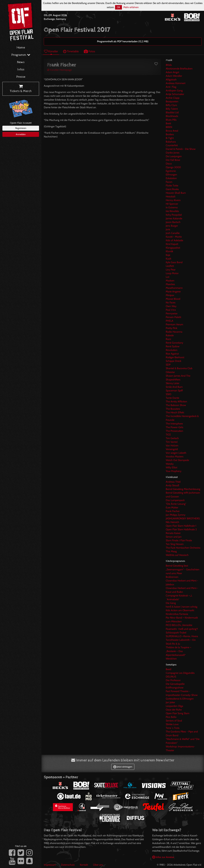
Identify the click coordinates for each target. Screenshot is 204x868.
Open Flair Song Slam (178, 713)
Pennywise (172, 313)
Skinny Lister (173, 383)
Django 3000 (173, 167)
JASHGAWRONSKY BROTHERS (183, 518)
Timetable (71, 51)
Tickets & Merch (21, 89)
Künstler (51, 51)
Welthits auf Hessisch (177, 555)
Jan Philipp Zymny (176, 515)
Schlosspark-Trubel (176, 633)
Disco (169, 164)
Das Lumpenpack (175, 500)
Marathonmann (174, 288)
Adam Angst (172, 72)
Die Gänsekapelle (175, 684)
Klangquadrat (173, 248)
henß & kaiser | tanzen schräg (182, 607)
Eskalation (171, 178)
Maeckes (170, 284)
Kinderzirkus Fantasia (177, 614)
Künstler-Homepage (59, 70)
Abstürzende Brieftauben (179, 69)
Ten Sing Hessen (175, 544)
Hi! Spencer (172, 204)
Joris (168, 229)
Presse (21, 77)
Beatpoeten (172, 101)
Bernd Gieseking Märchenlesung (183, 489)
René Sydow (173, 346)
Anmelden (21, 134)
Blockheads (172, 116)
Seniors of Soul (174, 721)
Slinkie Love (172, 724)
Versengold (172, 449)
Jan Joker (170, 702)
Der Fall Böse (173, 160)
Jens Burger (172, 226)
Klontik (169, 251)
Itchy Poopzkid (174, 215)
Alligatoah (171, 80)
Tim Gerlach (172, 438)
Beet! (169, 669)
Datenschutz (68, 865)
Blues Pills (171, 120)
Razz (168, 339)
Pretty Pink (171, 328)
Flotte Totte (172, 186)
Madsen (170, 281)
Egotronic (171, 171)
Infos (21, 70)
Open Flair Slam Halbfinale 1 (181, 526)
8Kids (169, 65)
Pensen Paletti (173, 317)
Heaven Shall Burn (176, 193)
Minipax (170, 295)
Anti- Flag (171, 87)
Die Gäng (171, 603)
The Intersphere (174, 424)
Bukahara (171, 142)
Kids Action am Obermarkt (180, 610)
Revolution (172, 350)
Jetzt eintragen (123, 767)
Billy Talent (172, 109)
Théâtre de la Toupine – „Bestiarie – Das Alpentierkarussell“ (178, 651)
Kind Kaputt (172, 244)
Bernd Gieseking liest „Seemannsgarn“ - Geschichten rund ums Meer (183, 569)
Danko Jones (173, 153)
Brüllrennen (172, 577)
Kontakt (84, 865)
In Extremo (172, 207)
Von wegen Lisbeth (176, 453)
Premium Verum (174, 324)
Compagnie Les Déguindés (180, 673)
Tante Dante (172, 398)
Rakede (170, 335)
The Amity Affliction (176, 402)
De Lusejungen (174, 156)
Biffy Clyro (171, 105)
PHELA (169, 321)
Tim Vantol (172, 442)
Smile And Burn (174, 387)
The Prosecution (174, 431)
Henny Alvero (173, 200)
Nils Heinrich (172, 522)
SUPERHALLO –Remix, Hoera (182, 636)
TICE (168, 435)
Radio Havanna (174, 332)
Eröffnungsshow (175, 688)
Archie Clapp (173, 98)
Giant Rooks (172, 189)
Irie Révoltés (172, 211)
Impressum (50, 865)
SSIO (168, 394)
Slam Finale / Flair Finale (179, 540)
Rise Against (172, 354)
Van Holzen (172, 446)
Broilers (170, 134)
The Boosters (173, 409)
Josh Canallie (173, 233)
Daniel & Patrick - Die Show (181, 149)
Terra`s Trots (173, 728)
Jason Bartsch (173, 222)
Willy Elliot (171, 467)
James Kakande (174, 218)
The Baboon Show (176, 405)
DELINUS (171, 677)
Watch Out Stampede (177, 460)
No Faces (171, 302)
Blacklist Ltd (172, 112)
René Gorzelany (174, 343)
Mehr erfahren (131, 7)
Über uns (98, 865)
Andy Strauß (172, 485)
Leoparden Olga (174, 706)
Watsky (170, 464)
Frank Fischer (173, 511)
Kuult (168, 259)
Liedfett (170, 266)
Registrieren (21, 128)
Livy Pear (171, 270)
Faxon (169, 182)
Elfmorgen (171, 175)
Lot (168, 277)
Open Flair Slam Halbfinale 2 (181, 529)
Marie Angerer (173, 292)
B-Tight (170, 138)
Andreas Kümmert (176, 83)
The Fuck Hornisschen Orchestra (183, 548)
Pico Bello (171, 717)
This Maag (171, 551)
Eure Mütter (172, 507)
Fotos (89, 51)
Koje (168, 255)
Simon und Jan (174, 537)
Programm (21, 55)
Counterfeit (172, 145)
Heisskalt (171, 196)
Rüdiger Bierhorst (175, 357)
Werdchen (171, 659)
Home (21, 48)
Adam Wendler (174, 76)
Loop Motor (172, 273)
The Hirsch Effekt (175, 412)
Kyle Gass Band (174, 262)
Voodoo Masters (175, 456)
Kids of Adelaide (174, 240)
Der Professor (173, 680)
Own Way (171, 306)
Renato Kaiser (173, 533)
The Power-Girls (175, 427)
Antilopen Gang (174, 91)
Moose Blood (173, 299)
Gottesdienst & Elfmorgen (180, 699)
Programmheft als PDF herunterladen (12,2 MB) (123, 41)
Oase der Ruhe (174, 710)
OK (118, 7)
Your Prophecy (174, 471)
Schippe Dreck (173, 361)
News (21, 62)
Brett (168, 123)
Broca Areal (172, 131)
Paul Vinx (171, 310)
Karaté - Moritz (174, 237)
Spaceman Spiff (174, 391)
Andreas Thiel (173, 482)
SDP (168, 365)
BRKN (169, 127)
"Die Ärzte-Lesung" (176, 504)
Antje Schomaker (175, 94)
